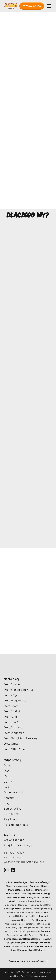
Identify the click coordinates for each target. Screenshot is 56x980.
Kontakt (9, 798)
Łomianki (42, 920)
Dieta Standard (13, 684)
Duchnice (25, 894)
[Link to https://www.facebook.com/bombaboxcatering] (13, 870)
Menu (7, 776)
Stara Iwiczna (29, 943)
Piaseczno (33, 935)
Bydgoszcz (35, 886)
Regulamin (10, 819)
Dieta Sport (11, 706)
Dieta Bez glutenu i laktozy (20, 738)
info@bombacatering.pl (19, 845)
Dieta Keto (10, 717)
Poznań (8, 939)
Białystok (25, 882)
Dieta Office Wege (15, 749)
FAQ (6, 787)
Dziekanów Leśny (40, 894)
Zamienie (23, 950)
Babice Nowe (12, 882)
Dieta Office (11, 744)
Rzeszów (46, 939)
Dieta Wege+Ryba (15, 701)
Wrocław (39, 946)
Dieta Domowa (13, 727)
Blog (7, 803)
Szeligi (7, 946)
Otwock (46, 931)
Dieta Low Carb (13, 722)
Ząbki (32, 950)
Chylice (46, 886)
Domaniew (42, 890)
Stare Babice (44, 943)
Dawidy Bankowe (26, 890)
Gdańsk (45, 897)
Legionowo (41, 916)
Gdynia (13, 901)
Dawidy (12, 890)
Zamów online (13, 809)
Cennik (8, 782)
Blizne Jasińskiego (40, 882)
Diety (7, 771)
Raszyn (28, 939)
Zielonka (41, 950)
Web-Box (14, 976)
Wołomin (28, 946)
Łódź (33, 920)
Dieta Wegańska (14, 733)
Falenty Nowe (32, 897)
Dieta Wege (11, 695)
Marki (20, 924)
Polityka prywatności (17, 825)
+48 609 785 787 (14, 840)
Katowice (18, 909)
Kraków (44, 912)
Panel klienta (12, 814)
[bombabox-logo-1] (11, 5)
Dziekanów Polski (15, 897)
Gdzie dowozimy (14, 792)
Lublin (25, 920)
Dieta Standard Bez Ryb (19, 690)
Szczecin (16, 943)
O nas (7, 765)
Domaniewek (13, 894)
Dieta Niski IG (12, 711)
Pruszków (18, 939)
